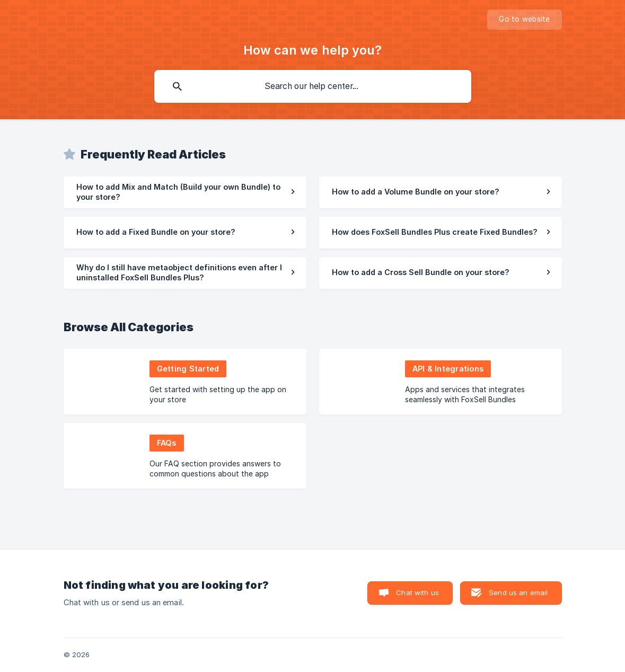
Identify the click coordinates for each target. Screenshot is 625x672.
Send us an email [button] (518, 593)
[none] (524, 20)
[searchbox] (313, 86)
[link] (185, 192)
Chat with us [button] (417, 593)
